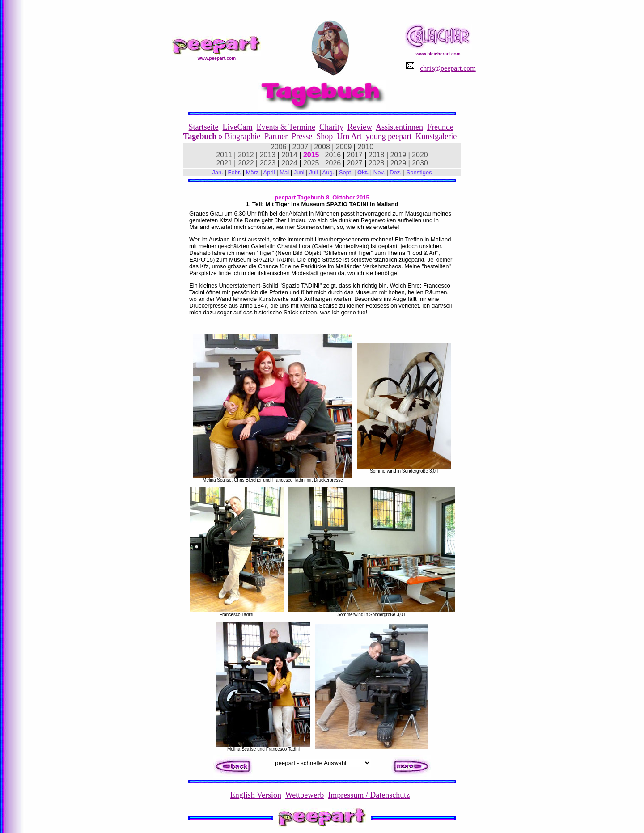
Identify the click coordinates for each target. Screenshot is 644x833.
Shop (324, 136)
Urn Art (349, 136)
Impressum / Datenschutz (369, 795)
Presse (302, 136)
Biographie (242, 136)
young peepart (389, 136)
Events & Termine (286, 127)
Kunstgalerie (436, 136)
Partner (276, 136)
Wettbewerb (305, 795)
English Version (256, 795)
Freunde (440, 127)
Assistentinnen (399, 127)
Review (360, 127)
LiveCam (238, 127)
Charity (331, 127)
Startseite (204, 127)
